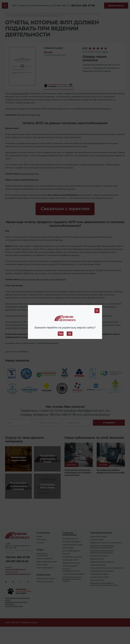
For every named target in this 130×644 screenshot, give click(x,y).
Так (61, 334)
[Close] (97, 311)
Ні (70, 334)
